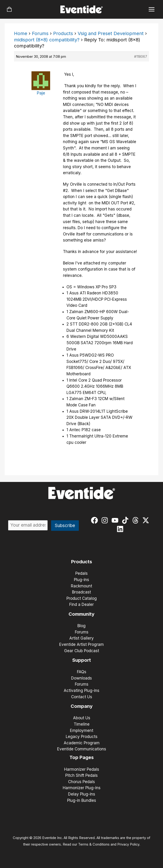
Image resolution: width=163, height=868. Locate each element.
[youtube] (116, 520)
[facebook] (95, 520)
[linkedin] (121, 529)
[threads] (137, 520)
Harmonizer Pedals (82, 769)
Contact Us (82, 697)
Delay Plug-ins (82, 794)
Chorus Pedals (81, 782)
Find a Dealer (81, 604)
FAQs (82, 672)
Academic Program (82, 743)
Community (81, 614)
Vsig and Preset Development (111, 33)
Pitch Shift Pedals (81, 775)
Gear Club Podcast (82, 651)
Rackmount (81, 586)
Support (82, 660)
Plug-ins (81, 580)
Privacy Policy (128, 844)
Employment (82, 731)
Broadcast (81, 592)
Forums (40, 33)
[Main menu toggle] (152, 9)
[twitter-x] (147, 520)
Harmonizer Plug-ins (82, 788)
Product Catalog (82, 598)
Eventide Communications (82, 749)
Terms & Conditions (94, 844)
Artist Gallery (81, 638)
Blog (81, 626)
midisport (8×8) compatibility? (47, 40)
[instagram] (106, 520)
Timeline (82, 724)
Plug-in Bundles (82, 800)
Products (63, 33)
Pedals (81, 573)
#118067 (141, 56)
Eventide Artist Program (81, 644)
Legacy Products (82, 737)
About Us (82, 718)
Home (21, 33)
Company (82, 706)
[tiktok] (126, 520)
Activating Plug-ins (81, 691)
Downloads (81, 678)
